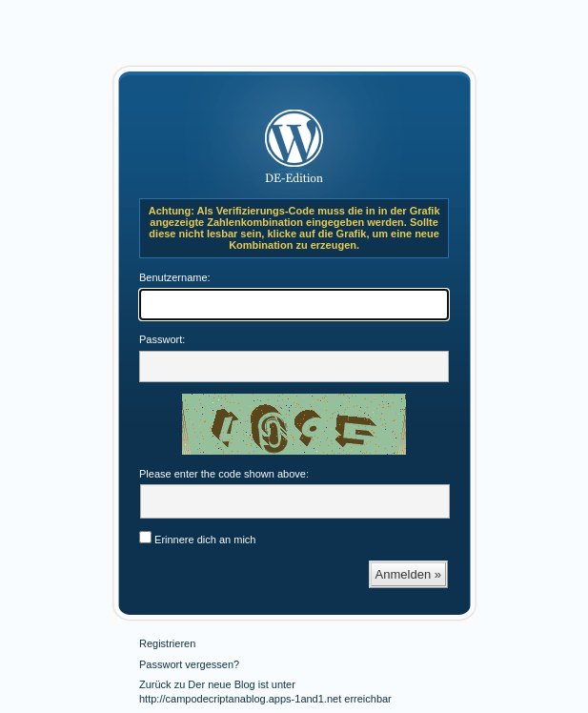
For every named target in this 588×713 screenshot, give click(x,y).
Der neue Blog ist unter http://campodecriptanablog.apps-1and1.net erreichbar (294, 139)
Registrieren (167, 643)
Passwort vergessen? (189, 664)
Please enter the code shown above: (224, 474)
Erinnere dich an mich (197, 540)
